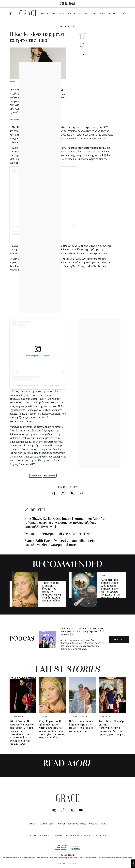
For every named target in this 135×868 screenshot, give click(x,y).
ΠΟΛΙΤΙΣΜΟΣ (83, 13)
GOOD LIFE (103, 13)
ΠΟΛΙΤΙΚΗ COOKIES (101, 836)
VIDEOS (112, 13)
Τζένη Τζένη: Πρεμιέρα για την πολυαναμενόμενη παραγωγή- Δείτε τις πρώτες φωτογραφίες (112, 728)
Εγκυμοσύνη (50, 476)
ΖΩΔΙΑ (103, 575)
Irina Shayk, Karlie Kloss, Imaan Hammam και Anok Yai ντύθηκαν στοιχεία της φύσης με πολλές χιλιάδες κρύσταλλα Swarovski (65, 523)
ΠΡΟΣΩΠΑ (44, 13)
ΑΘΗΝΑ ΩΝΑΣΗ (18, 717)
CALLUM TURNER (78, 717)
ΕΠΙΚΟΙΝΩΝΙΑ (57, 836)
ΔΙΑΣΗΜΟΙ (45, 575)
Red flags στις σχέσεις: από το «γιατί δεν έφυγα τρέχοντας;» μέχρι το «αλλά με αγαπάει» (82, 632)
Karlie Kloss (20, 127)
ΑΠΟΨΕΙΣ (72, 13)
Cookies (133, 864)
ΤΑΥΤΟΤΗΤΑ (32, 836)
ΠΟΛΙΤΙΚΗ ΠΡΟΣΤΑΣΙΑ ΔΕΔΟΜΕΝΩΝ (78, 836)
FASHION (54, 13)
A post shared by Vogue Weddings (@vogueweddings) (38, 385)
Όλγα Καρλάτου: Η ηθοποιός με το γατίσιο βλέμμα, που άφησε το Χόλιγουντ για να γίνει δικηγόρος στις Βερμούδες (51, 590)
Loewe (51, 159)
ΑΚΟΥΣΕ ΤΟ (119, 640)
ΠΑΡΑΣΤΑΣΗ (105, 717)
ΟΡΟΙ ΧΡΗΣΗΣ (44, 836)
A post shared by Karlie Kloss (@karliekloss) (43, 240)
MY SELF (93, 13)
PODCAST (24, 639)
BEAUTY (63, 13)
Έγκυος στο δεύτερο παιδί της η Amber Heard (58, 534)
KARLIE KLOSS (68, 26)
